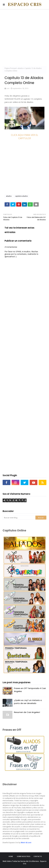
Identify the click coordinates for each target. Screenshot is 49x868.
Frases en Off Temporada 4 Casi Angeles (30, 690)
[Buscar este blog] (19, 518)
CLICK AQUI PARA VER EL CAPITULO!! (25, 137)
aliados (21, 68)
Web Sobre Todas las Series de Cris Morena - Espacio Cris (24, 862)
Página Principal (10, 68)
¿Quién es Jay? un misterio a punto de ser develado (28, 702)
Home (11, 856)
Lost (8, 88)
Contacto (38, 856)
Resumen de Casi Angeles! (27, 712)
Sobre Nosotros (24, 856)
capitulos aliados (21, 196)
